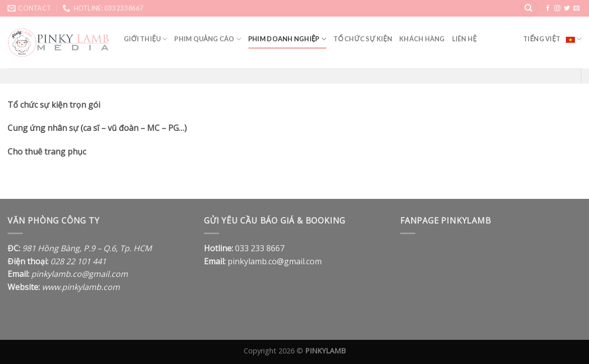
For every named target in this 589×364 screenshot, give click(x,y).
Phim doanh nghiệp (287, 39)
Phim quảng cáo (208, 39)
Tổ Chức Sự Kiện (363, 39)
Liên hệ (464, 39)
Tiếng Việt (552, 39)
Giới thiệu (145, 39)
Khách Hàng (422, 39)
